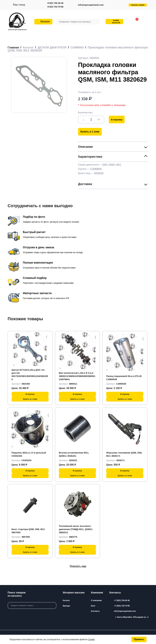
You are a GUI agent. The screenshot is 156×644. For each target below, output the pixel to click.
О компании (96, 600)
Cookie (91, 639)
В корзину (117, 119)
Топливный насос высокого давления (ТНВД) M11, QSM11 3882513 (77, 529)
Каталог (66, 600)
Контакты (95, 611)
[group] (39, 85)
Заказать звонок (138, 5)
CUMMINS (96, 169)
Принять (139, 639)
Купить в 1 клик (90, 132)
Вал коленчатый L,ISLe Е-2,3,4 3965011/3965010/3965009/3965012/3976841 (77, 376)
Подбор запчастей (114, 21)
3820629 (99, 173)
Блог (93, 606)
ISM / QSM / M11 (112, 165)
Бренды (66, 606)
